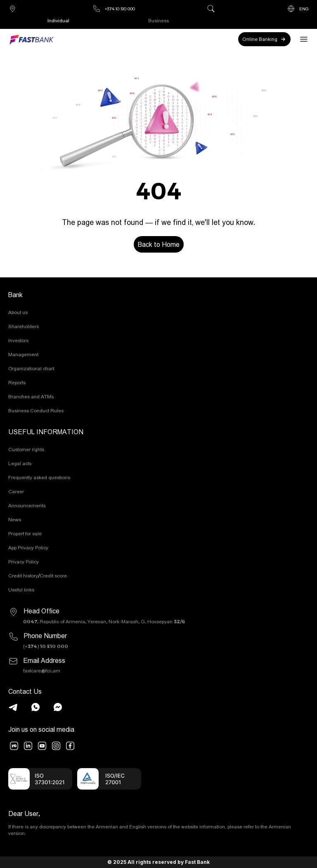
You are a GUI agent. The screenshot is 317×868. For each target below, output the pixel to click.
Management (23, 354)
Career (16, 491)
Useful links (21, 590)
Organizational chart (31, 368)
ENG (298, 9)
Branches (12, 9)
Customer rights (26, 449)
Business (158, 20)
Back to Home (159, 244)
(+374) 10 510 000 (46, 646)
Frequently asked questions (39, 477)
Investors (18, 340)
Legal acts (20, 463)
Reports (17, 382)
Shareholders (24, 326)
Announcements (27, 505)
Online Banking (264, 39)
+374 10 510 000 (114, 9)
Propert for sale (25, 533)
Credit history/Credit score (38, 576)
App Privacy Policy (28, 548)
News (15, 519)
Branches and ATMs (31, 396)
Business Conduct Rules (36, 410)
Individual (58, 20)
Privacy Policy (24, 562)
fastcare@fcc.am (42, 671)
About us (18, 312)
